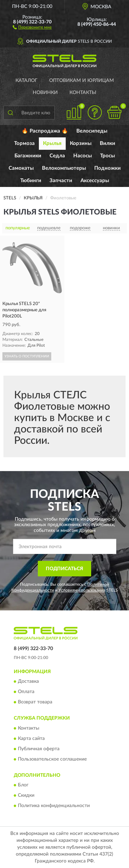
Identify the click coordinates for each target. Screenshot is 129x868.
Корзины (81, 143)
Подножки (107, 168)
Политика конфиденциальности (54, 806)
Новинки (45, 93)
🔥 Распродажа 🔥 (45, 131)
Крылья (52, 143)
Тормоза (24, 143)
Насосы (83, 156)
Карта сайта (31, 739)
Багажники (28, 156)
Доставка (28, 682)
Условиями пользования (82, 590)
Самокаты (21, 168)
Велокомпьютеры (64, 168)
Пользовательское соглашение (52, 759)
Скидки (26, 796)
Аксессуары (95, 181)
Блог (23, 785)
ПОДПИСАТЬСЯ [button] (64, 569)
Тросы (107, 156)
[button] (32, 27)
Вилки (107, 143)
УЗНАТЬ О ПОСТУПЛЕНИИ (27, 356)
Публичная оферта (39, 749)
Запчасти (61, 181)
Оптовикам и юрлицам (82, 81)
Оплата (26, 692)
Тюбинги (31, 181)
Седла (57, 156)
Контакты (83, 93)
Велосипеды (92, 131)
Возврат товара (35, 702)
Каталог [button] (26, 81)
